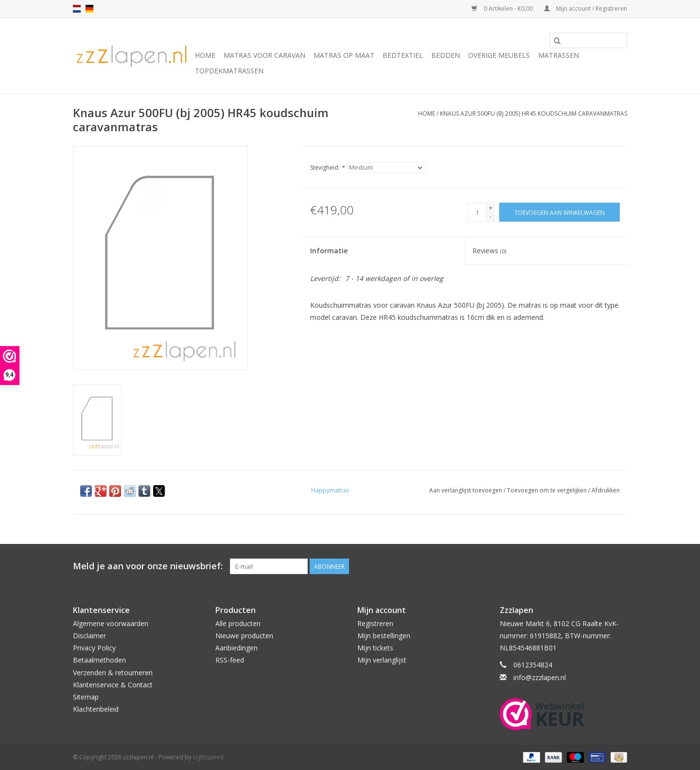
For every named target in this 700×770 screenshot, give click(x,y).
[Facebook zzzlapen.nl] (619, 566)
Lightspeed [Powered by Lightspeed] (208, 757)
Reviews (489, 251)
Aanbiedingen (236, 648)
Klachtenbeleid (96, 709)
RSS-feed (230, 660)
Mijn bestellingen (384, 636)
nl (77, 9)
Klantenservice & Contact (113, 685)
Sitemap (86, 697)
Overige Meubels (499, 55)
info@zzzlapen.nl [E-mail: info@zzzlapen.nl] (540, 677)
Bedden (446, 55)
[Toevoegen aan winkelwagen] (560, 212)
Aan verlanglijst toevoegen (466, 490)
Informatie (329, 251)
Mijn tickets (375, 648)
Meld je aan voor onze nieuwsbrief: (148, 566)
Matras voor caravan (264, 55)
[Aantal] (477, 212)
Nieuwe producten (244, 636)
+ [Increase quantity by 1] (491, 208)
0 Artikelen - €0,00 (503, 9)
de (89, 9)
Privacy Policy (94, 648)
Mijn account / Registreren (586, 9)
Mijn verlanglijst (382, 660)
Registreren (375, 623)
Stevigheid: (327, 167)
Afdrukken (606, 490)
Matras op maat (344, 55)
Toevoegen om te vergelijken (548, 490)
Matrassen (559, 55)
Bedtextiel (403, 55)
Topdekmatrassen (229, 71)
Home (205, 55)
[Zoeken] (588, 40)
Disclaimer (89, 636)
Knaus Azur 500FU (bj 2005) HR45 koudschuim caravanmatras (534, 114)
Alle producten (238, 623)
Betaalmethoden (99, 660)
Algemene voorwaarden (111, 623)
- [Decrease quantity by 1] (490, 217)
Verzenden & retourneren (113, 673)
